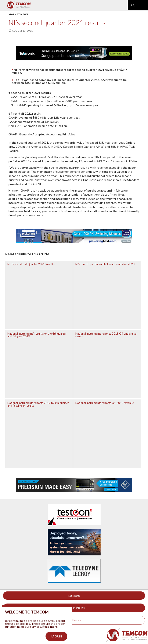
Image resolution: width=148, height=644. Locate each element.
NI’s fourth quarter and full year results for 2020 (105, 264)
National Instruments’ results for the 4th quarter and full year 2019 (37, 335)
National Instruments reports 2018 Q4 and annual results (106, 335)
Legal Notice (74, 620)
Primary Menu (143, 5)
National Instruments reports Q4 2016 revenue (105, 403)
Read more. (50, 632)
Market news (18, 14)
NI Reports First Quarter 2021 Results (31, 264)
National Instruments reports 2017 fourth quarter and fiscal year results (38, 404)
